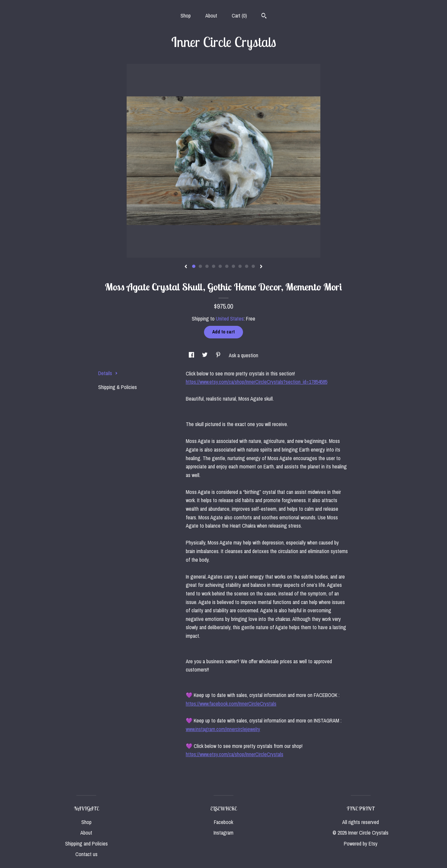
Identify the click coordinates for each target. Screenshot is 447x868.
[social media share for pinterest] (219, 355)
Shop (186, 16)
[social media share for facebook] (192, 355)
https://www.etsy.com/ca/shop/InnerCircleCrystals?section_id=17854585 (257, 382)
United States (230, 319)
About (211, 16)
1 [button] (194, 266)
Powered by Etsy (361, 844)
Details (108, 373)
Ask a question (244, 355)
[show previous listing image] (186, 267)
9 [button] (247, 266)
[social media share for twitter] (205, 355)
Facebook (223, 822)
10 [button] (253, 266)
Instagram (223, 833)
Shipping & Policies (118, 387)
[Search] (264, 17)
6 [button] (227, 266)
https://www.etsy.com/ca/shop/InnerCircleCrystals (235, 754)
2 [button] (200, 266)
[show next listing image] (261, 267)
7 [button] (233, 266)
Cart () (239, 16)
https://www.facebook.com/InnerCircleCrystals (231, 704)
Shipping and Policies (86, 844)
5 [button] (220, 266)
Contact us (86, 854)
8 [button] (240, 266)
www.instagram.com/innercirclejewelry (223, 729)
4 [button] (214, 266)
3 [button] (207, 266)
